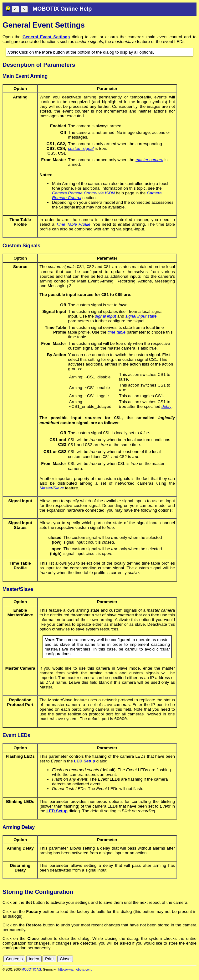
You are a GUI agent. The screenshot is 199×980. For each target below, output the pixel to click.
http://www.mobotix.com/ (75, 976)
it (183, 965)
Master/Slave (52, 494)
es (173, 965)
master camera (149, 160)
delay (166, 408)
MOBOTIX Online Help (62, 9)
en (166, 965)
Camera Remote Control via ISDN (83, 193)
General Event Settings (46, 37)
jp (188, 965)
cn (152, 965)
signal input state (141, 317)
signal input (106, 317)
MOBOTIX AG (31, 976)
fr (178, 965)
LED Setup (85, 767)
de (159, 965)
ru (194, 965)
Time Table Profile (73, 224)
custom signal (81, 148)
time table (117, 333)
